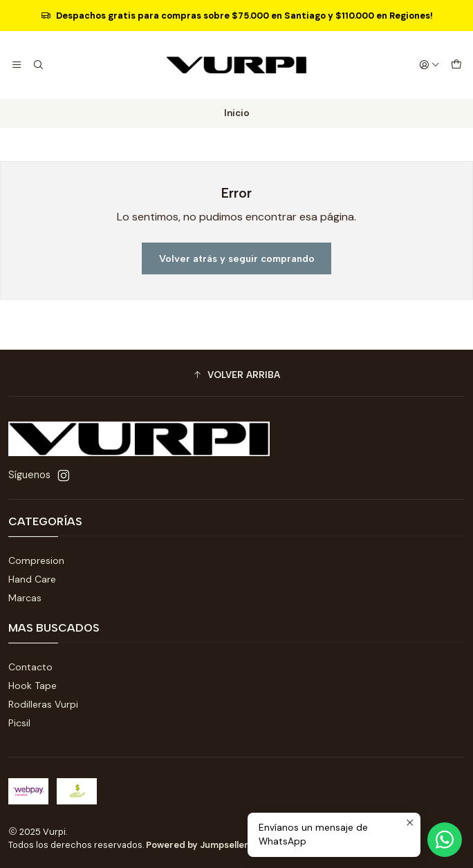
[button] (236, 375)
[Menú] (17, 65)
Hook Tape (33, 686)
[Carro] (456, 65)
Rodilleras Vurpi (43, 704)
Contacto (30, 667)
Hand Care (32, 579)
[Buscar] (37, 65)
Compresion (36, 560)
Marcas (25, 598)
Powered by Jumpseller (197, 845)
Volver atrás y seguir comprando (237, 258)
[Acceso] (429, 65)
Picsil (19, 723)
